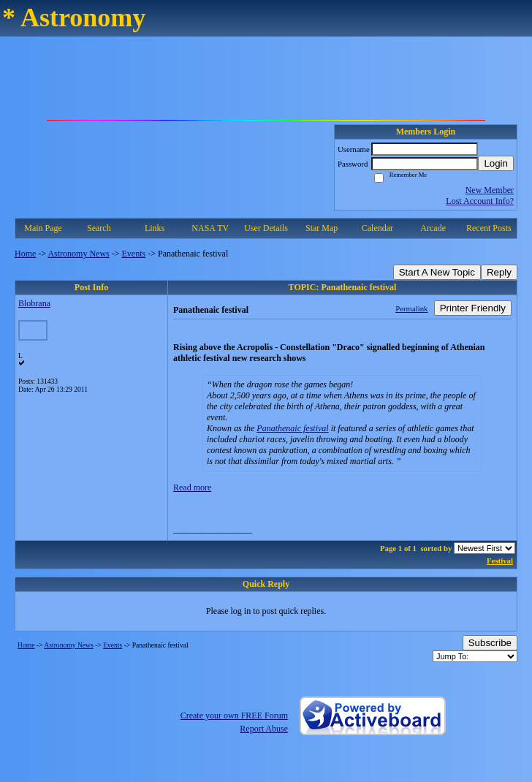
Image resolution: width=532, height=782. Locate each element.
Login (496, 163)
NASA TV (210, 228)
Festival (500, 561)
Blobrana (34, 303)
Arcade (433, 228)
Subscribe (490, 643)
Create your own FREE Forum (234, 715)
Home (25, 254)
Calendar (377, 228)
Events (134, 254)
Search (99, 228)
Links (155, 228)
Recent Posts (489, 228)
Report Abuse (264, 729)
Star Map (322, 228)
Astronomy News (78, 254)
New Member (490, 190)
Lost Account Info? (480, 201)
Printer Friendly (473, 308)
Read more (192, 487)
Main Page (43, 228)
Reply (499, 272)
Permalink (411, 308)
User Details (266, 228)
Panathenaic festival (292, 428)
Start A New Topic (437, 272)
